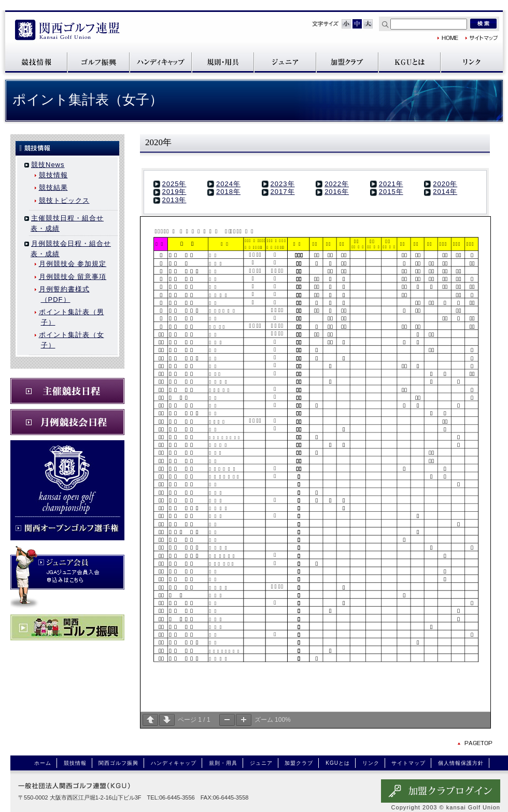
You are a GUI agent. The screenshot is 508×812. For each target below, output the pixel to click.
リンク (472, 62)
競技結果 (53, 187)
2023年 (283, 184)
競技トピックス (64, 200)
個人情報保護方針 (461, 763)
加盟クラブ (347, 62)
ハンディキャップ (161, 62)
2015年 (391, 192)
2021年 (391, 184)
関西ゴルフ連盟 (67, 31)
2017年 (283, 192)
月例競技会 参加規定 (73, 264)
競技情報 (36, 62)
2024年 (228, 184)
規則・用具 (223, 62)
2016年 (337, 192)
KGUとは (410, 62)
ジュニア (285, 62)
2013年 (174, 200)
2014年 (445, 192)
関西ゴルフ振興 (98, 62)
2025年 (174, 184)
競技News (48, 165)
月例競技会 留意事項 (73, 277)
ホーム (43, 763)
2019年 (174, 192)
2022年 (337, 184)
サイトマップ (482, 38)
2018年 (228, 192)
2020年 (445, 184)
